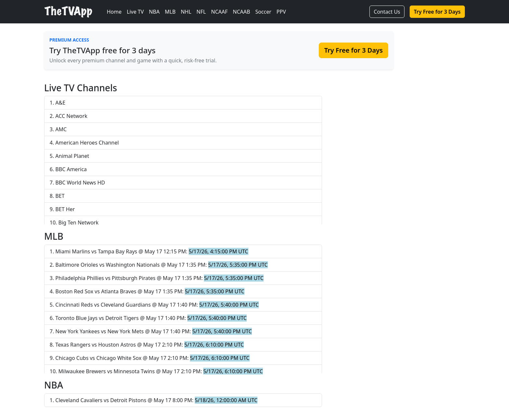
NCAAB (241, 12)
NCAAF (219, 12)
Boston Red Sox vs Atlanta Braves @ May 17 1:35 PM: (150, 291)
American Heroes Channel (87, 143)
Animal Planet (72, 156)
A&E (61, 103)
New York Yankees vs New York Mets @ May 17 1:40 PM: (154, 331)
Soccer (263, 12)
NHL (186, 12)
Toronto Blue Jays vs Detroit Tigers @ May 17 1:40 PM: (151, 318)
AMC (61, 129)
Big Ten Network (79, 223)
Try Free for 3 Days (437, 12)
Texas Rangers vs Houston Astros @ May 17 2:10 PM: (150, 345)
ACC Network (71, 116)
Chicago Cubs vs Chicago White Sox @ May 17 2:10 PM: (153, 358)
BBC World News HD (80, 183)
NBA (154, 12)
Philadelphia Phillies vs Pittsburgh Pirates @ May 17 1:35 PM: (160, 278)
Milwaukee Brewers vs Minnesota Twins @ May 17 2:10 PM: (161, 371)
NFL (201, 12)
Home (114, 12)
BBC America (71, 169)
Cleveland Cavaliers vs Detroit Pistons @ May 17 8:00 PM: (157, 400)
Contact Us (387, 12)
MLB (170, 12)
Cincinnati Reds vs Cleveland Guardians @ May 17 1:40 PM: (157, 305)
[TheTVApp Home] (74, 12)
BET (60, 196)
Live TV (135, 12)
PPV (281, 12)
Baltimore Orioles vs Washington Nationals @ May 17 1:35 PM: (162, 265)
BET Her (65, 209)
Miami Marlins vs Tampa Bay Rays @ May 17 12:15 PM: (152, 251)
